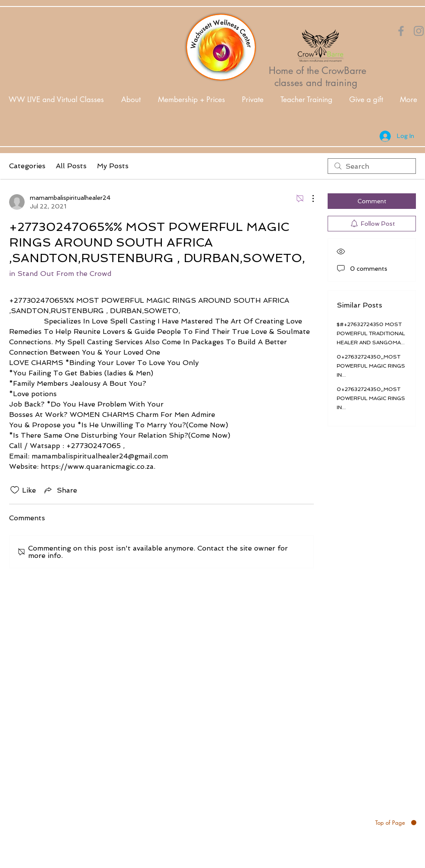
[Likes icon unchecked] (15, 490)
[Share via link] (60, 490)
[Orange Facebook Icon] (401, 31)
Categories (27, 166)
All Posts (71, 166)
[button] (131, 100)
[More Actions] (309, 199)
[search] (372, 166)
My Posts (113, 166)
